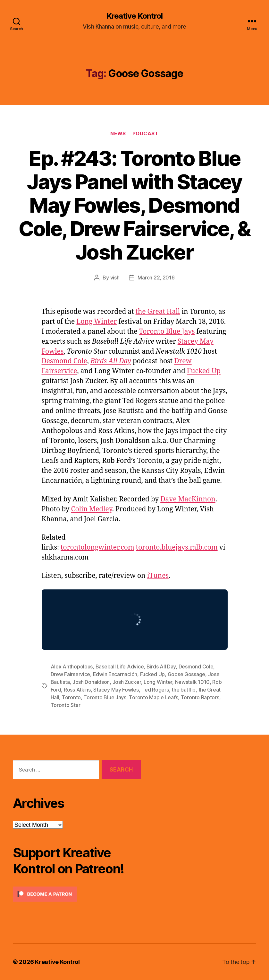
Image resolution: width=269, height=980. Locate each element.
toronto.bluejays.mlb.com (177, 547)
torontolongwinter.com (97, 547)
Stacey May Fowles (116, 690)
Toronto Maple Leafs (153, 697)
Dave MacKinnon (188, 499)
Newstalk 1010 (193, 682)
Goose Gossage (187, 674)
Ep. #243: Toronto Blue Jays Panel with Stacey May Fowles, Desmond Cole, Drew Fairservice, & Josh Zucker (135, 205)
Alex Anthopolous (72, 667)
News (118, 134)
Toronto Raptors (200, 697)
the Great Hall (158, 312)
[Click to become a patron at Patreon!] (77, 894)
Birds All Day (111, 361)
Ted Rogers (155, 690)
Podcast (146, 134)
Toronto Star (66, 705)
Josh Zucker (127, 682)
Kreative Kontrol (134, 16)
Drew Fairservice (71, 674)
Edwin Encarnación (115, 674)
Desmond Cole (64, 361)
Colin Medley (91, 509)
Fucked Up (204, 371)
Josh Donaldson (91, 682)
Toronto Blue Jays (167, 332)
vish (115, 278)
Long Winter (97, 322)
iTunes (158, 576)
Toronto (71, 697)
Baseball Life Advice (120, 667)
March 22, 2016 (156, 278)
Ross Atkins (77, 690)
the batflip (184, 690)
